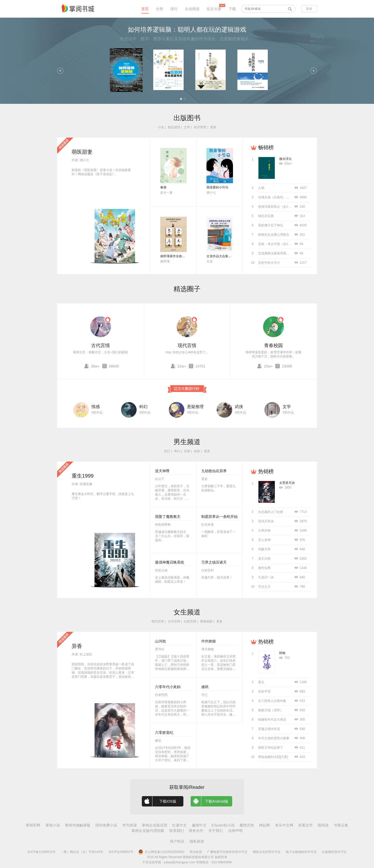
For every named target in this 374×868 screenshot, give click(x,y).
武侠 (239, 407)
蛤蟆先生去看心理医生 (274, 235)
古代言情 (101, 345)
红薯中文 (179, 825)
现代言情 (187, 345)
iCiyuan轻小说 (223, 825)
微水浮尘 (285, 159)
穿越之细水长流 (269, 729)
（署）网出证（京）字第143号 (82, 852)
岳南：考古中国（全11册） (277, 244)
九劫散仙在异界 (214, 471)
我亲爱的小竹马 (217, 187)
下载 (232, 9)
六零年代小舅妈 (168, 687)
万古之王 (264, 587)
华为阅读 (130, 825)
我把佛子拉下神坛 (271, 225)
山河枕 (161, 641)
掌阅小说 (53, 825)
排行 (174, 9)
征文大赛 (214, 9)
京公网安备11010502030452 (161, 852)
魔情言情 (247, 825)
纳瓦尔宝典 (266, 216)
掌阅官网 (33, 825)
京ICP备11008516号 (41, 852)
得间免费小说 (106, 825)
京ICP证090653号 (121, 852)
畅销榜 (266, 147)
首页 (145, 9)
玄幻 (167, 451)
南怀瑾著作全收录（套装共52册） (184, 256)
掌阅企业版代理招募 (148, 831)
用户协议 (177, 841)
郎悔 (282, 653)
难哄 (205, 687)
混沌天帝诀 (266, 521)
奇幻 (177, 451)
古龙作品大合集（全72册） (225, 256)
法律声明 (235, 831)
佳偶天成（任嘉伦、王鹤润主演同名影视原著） (291, 197)
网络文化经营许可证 (267, 852)
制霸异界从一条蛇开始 (219, 517)
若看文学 (305, 825)
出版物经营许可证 (334, 852)
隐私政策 (197, 841)
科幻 (143, 407)
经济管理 (200, 127)
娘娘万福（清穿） (271, 710)
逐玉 (261, 682)
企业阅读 (192, 9)
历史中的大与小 (269, 263)
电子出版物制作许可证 (301, 852)
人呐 (261, 188)
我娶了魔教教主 (168, 517)
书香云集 (341, 825)
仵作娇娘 (209, 641)
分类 (159, 9)
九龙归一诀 (266, 577)
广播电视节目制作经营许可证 (227, 852)
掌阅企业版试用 (155, 825)
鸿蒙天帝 (264, 549)
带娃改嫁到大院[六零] (273, 757)
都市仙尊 (264, 568)
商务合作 (196, 831)
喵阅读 (323, 825)
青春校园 (273, 345)
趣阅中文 (199, 825)
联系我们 (177, 831)
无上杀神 (264, 540)
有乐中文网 (284, 825)
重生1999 (83, 476)
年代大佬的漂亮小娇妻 (274, 738)
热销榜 (266, 471)
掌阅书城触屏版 (78, 825)
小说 (161, 127)
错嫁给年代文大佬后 (272, 720)
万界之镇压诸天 (214, 562)
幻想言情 (190, 621)
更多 (213, 127)
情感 (96, 407)
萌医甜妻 (82, 152)
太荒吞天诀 (287, 483)
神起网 (264, 825)
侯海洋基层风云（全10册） (277, 207)
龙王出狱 (264, 559)
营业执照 (196, 852)
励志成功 (174, 127)
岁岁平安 (264, 691)
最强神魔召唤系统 (170, 562)
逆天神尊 (162, 471)
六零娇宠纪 (164, 733)
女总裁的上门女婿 (271, 512)
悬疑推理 (195, 407)
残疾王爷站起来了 (271, 748)
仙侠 (197, 451)
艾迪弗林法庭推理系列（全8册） (281, 253)
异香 (77, 646)
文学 (187, 127)
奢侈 (163, 187)
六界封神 (264, 531)
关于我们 (216, 831)
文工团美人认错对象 (272, 701)
